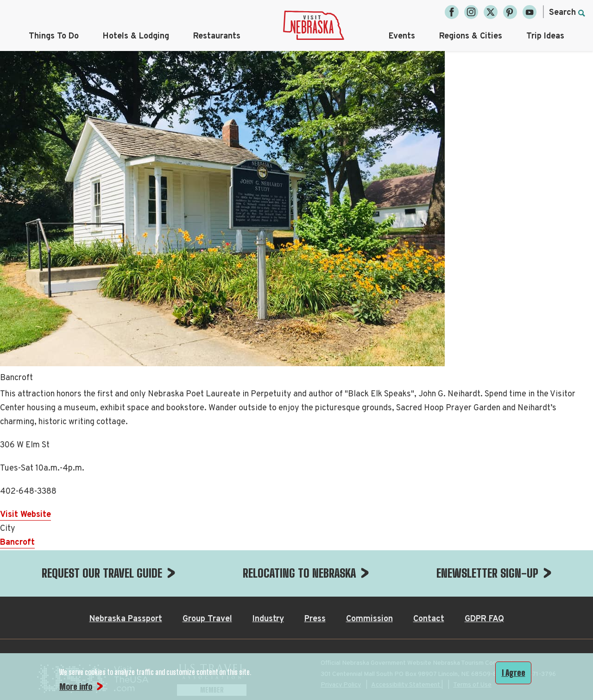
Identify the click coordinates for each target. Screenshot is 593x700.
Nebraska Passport (126, 619)
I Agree (514, 673)
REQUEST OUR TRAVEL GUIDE (102, 573)
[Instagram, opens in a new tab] (471, 12)
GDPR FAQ (484, 619)
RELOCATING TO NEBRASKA (299, 573)
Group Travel (207, 619)
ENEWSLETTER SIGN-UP (487, 573)
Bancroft (17, 543)
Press (315, 619)
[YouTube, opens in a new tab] (530, 12)
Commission (369, 619)
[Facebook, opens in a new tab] (452, 12)
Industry (268, 619)
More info (76, 687)
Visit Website (25, 515)
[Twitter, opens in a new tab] (491, 12)
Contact (429, 619)
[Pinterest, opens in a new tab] (510, 12)
